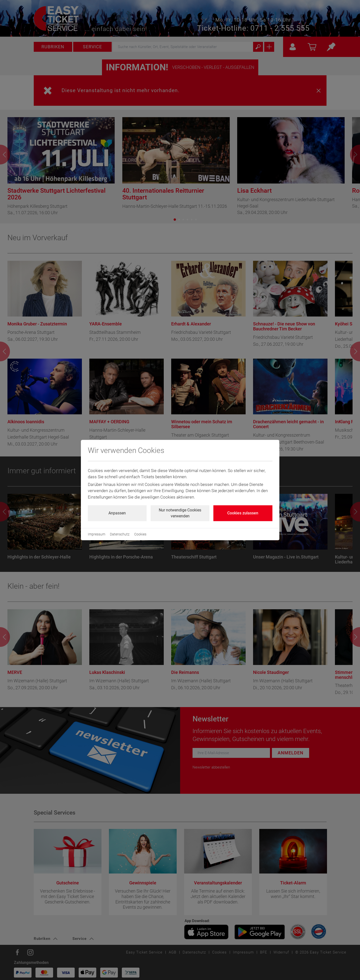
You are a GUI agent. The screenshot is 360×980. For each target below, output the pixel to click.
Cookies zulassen (243, 513)
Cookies (140, 534)
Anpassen (117, 513)
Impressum (97, 534)
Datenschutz (120, 534)
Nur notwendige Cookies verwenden (180, 513)
